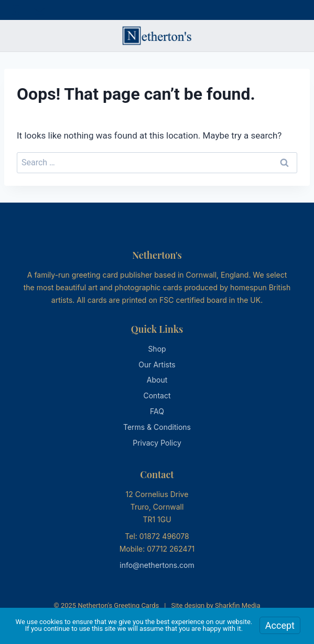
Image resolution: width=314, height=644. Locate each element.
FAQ (157, 411)
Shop (157, 349)
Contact (157, 395)
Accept (280, 625)
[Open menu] (296, 10)
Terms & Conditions (157, 427)
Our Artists (157, 365)
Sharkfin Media (237, 605)
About (157, 380)
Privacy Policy (157, 443)
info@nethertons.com (157, 565)
